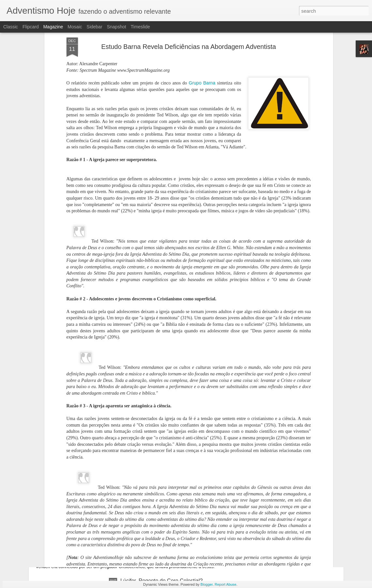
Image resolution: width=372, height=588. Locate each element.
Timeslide (140, 27)
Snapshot (117, 27)
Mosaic (75, 27)
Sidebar (95, 27)
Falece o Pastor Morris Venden (83, 535)
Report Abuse (225, 584)
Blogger (207, 584)
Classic (11, 27)
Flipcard (31, 27)
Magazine (53, 27)
